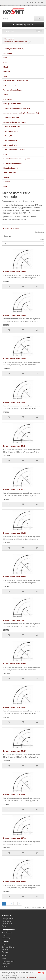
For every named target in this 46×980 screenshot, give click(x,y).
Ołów (5, 76)
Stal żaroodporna (10, 85)
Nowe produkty (7, 924)
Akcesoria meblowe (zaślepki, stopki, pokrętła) (21, 113)
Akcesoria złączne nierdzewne (15, 122)
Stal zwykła (8, 99)
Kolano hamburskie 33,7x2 (15, 838)
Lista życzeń (6, 964)
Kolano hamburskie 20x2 (14, 446)
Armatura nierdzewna (12, 127)
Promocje (5, 952)
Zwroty (4, 935)
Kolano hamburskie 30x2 (14, 794)
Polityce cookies (32, 978)
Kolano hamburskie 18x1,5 (15, 359)
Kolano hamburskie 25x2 (14, 620)
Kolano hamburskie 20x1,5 (15, 402)
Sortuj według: (39, 232)
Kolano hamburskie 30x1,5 (15, 751)
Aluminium (8, 53)
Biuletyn (4, 966)
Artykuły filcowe (10, 136)
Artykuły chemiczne (11, 131)
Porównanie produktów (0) (10, 228)
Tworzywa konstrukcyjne (13, 90)
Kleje (5, 154)
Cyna (5, 62)
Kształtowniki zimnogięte (13, 163)
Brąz (5, 58)
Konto (4, 959)
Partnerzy (5, 950)
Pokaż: (42, 239)
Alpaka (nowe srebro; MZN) (14, 49)
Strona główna (9, 39)
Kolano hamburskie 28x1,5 (15, 707)
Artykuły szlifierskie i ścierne (14, 150)
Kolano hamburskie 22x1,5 (15, 533)
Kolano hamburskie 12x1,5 (15, 272)
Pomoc (4, 926)
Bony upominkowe (8, 947)
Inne (5, 186)
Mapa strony (6, 938)
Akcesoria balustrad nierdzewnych (17, 108)
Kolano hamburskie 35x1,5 (15, 882)
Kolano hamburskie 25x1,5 (15, 577)
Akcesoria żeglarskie (11, 118)
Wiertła (6, 177)
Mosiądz (7, 72)
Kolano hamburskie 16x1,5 (15, 315)
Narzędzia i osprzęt (11, 168)
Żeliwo (6, 95)
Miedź (6, 67)
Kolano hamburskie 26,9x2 (15, 664)
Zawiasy (7, 182)
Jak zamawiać (6, 921)
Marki (4, 945)
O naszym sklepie (8, 919)
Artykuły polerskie (10, 145)
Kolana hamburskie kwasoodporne (16, 41)
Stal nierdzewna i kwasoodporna (16, 81)
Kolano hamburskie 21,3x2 (15, 489)
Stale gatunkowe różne (12, 104)
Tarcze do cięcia (10, 173)
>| (20, 904)
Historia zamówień (8, 961)
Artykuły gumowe (10, 140)
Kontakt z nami (7, 933)
